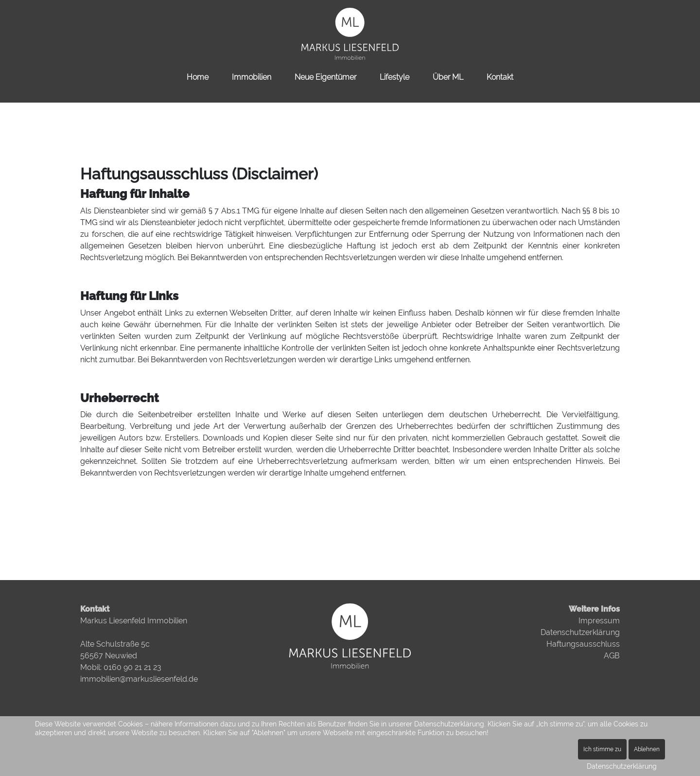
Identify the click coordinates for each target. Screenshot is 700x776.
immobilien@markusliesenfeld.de (139, 679)
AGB (612, 656)
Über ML (448, 77)
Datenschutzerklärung (580, 632)
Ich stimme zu (602, 749)
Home (198, 77)
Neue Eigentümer (325, 77)
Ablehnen (647, 749)
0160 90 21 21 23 (132, 667)
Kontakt (500, 77)
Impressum (599, 621)
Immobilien (252, 77)
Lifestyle (394, 77)
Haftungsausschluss (583, 644)
